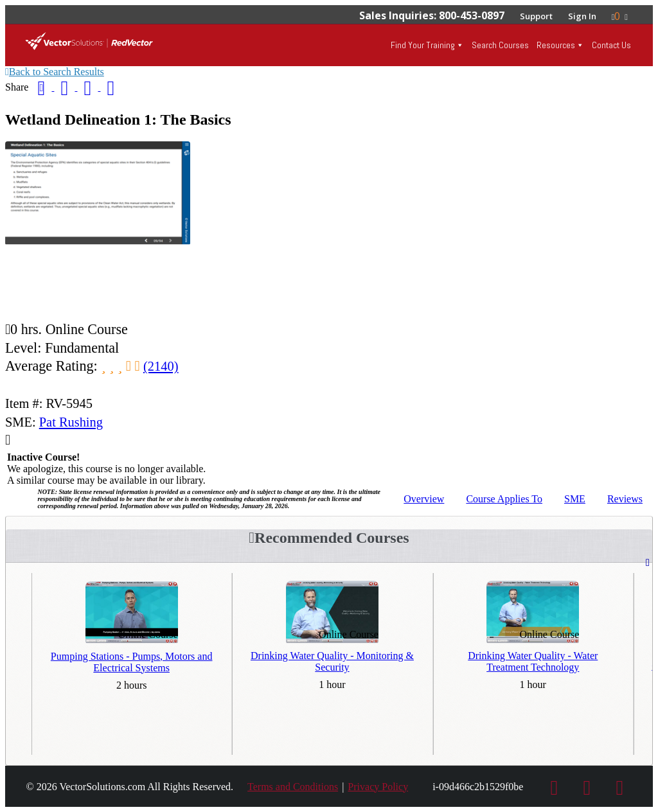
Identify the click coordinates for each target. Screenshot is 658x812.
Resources (556, 45)
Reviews (625, 499)
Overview (424, 499)
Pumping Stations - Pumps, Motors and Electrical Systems (132, 662)
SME (575, 499)
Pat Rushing (71, 422)
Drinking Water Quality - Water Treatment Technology (533, 661)
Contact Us (611, 45)
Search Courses (500, 45)
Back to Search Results (55, 72)
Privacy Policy (378, 787)
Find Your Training (423, 45)
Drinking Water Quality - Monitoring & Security (332, 661)
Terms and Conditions (293, 787)
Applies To (504, 499)
